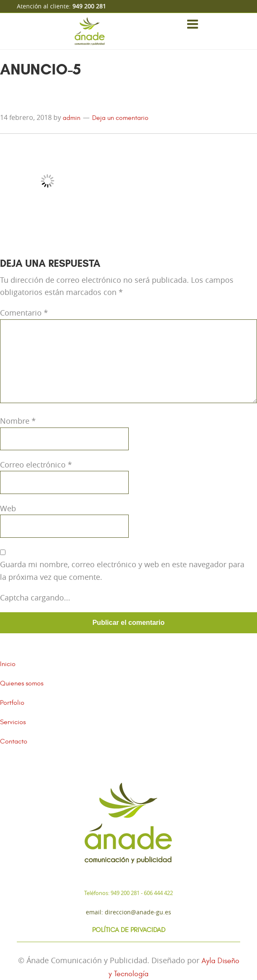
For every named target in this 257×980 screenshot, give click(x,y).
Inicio (8, 664)
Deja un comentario (120, 118)
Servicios (13, 722)
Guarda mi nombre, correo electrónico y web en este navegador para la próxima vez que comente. (122, 570)
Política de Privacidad (129, 930)
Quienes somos (22, 683)
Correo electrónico (36, 465)
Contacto (14, 741)
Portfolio (12, 703)
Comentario (24, 313)
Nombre (18, 421)
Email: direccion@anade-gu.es (128, 912)
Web (8, 508)
